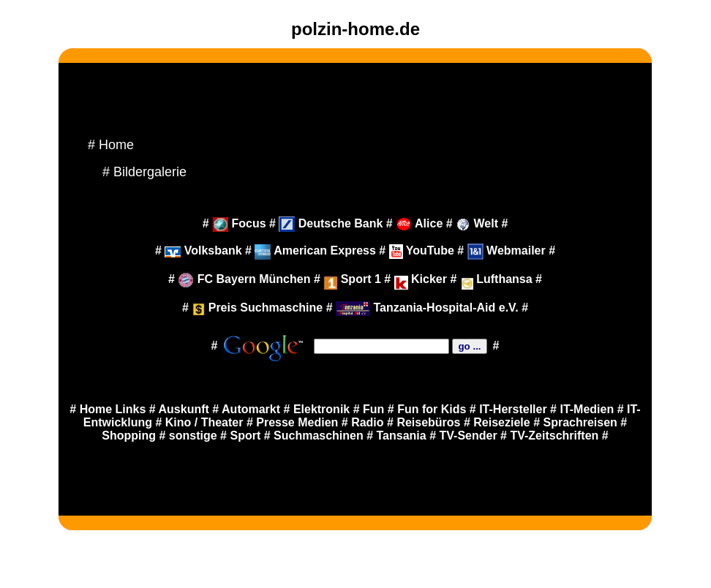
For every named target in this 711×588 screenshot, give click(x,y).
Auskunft (184, 409)
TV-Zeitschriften (554, 436)
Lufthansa (504, 279)
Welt (477, 223)
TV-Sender (469, 436)
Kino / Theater (204, 422)
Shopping (129, 436)
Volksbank (203, 250)
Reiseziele (501, 422)
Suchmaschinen (319, 436)
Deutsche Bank (331, 223)
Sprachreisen (580, 422)
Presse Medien (297, 422)
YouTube (422, 250)
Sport (245, 436)
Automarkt (251, 409)
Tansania (402, 436)
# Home (111, 145)
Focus (239, 223)
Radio (367, 422)
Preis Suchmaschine (257, 308)
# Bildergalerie (144, 172)
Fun (373, 409)
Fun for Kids (432, 409)
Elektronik (321, 409)
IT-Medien (587, 409)
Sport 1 (352, 279)
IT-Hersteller (513, 409)
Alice (419, 223)
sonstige (193, 436)
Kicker (422, 279)
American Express (315, 250)
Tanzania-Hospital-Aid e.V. (427, 308)
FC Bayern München (244, 279)
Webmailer (507, 250)
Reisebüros (428, 422)
